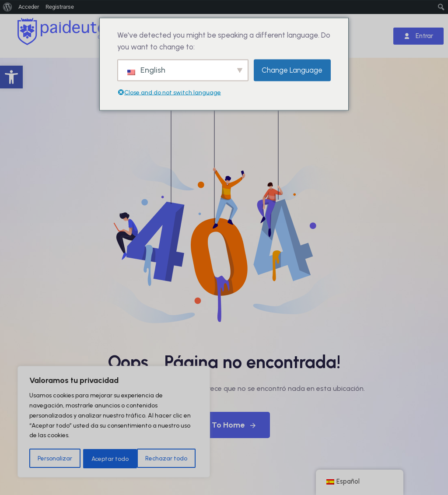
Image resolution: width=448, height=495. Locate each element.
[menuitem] (8, 7)
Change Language (292, 70)
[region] (114, 422)
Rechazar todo (112, 458)
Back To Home (224, 425)
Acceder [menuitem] (29, 7)
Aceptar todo (171, 458)
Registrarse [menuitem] (60, 7)
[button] (11, 77)
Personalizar (54, 458)
